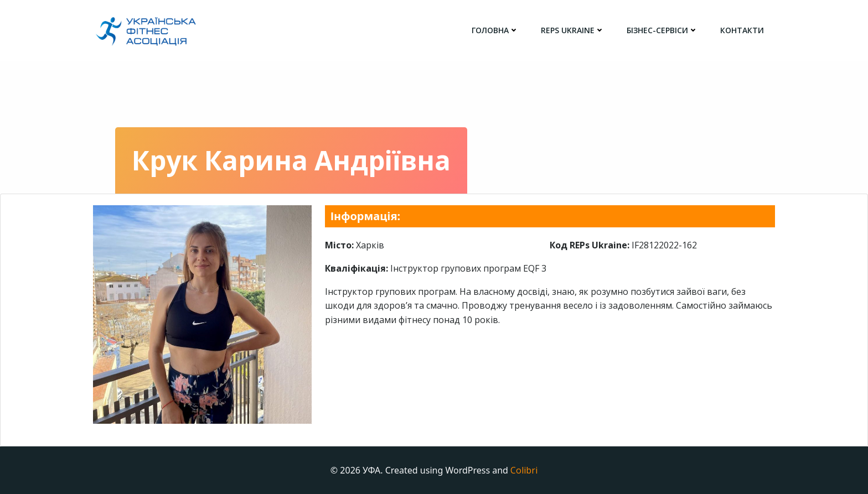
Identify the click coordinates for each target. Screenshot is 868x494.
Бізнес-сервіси (662, 30)
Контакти (742, 30)
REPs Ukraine (573, 30)
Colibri (524, 470)
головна (495, 30)
